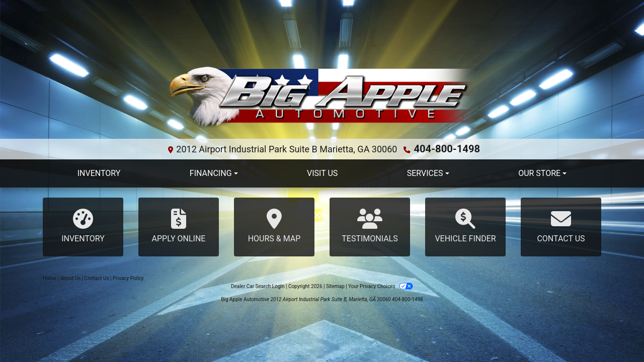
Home (50, 279)
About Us (70, 279)
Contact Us (561, 226)
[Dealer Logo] (322, 98)
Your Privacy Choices (381, 287)
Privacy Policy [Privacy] (128, 279)
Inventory (83, 226)
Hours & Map (274, 226)
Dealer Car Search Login (258, 287)
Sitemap (335, 287)
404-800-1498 (447, 148)
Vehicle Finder (465, 226)
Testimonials (370, 226)
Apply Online (179, 226)
